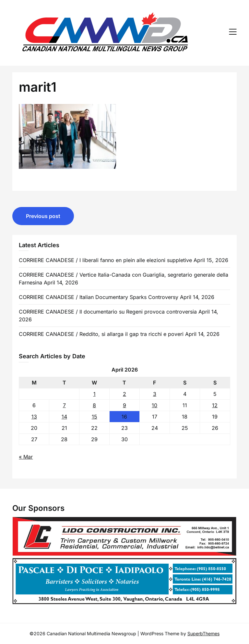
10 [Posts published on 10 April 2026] (154, 405)
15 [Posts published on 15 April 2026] (95, 417)
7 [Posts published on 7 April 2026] (64, 405)
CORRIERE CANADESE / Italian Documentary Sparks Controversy (99, 297)
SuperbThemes (203, 633)
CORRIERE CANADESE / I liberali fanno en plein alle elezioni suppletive (105, 260)
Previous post (43, 216)
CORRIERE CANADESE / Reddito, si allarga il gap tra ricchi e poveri (101, 334)
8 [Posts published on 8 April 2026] (94, 405)
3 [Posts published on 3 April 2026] (155, 394)
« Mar (26, 457)
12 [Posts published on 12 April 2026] (215, 405)
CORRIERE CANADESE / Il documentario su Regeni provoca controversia (108, 312)
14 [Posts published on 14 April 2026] (64, 417)
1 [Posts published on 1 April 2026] (95, 394)
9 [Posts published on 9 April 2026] (124, 405)
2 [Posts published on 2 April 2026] (124, 394)
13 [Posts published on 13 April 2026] (34, 417)
